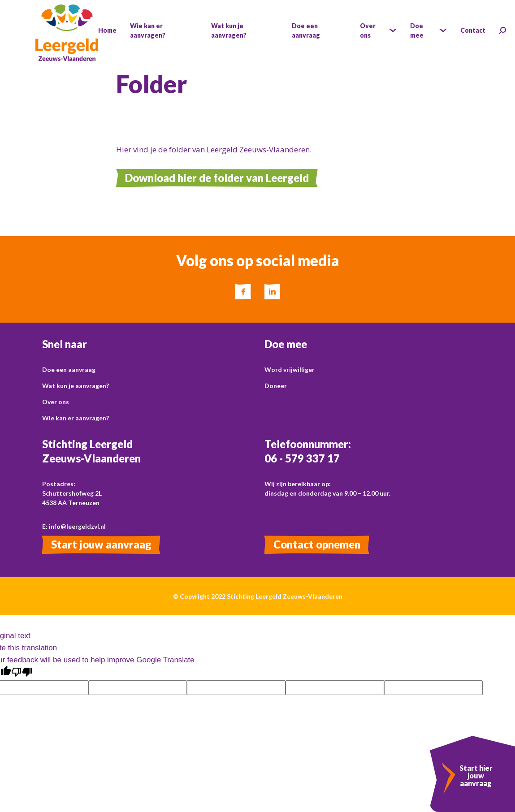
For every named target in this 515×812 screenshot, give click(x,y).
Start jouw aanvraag (101, 544)
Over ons (56, 402)
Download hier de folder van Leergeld (217, 178)
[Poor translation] (22, 672)
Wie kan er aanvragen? (76, 418)
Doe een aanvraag (69, 369)
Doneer (276, 386)
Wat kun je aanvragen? (76, 386)
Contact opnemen (317, 544)
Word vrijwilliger (290, 369)
